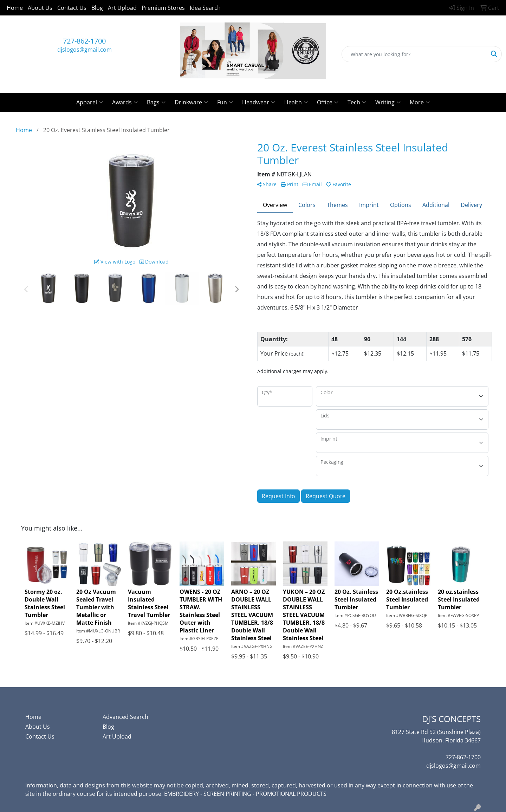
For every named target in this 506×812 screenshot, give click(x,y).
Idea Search (205, 8)
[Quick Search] (414, 54)
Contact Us (72, 8)
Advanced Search (125, 717)
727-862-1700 (84, 41)
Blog (97, 8)
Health (296, 102)
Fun (225, 102)
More (420, 102)
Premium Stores (163, 8)
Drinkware (191, 102)
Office (328, 102)
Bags (156, 102)
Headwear (259, 102)
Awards (125, 102)
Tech (357, 102)
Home (15, 8)
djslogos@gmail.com (85, 50)
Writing (388, 102)
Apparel (90, 102)
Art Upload (122, 8)
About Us (40, 8)
